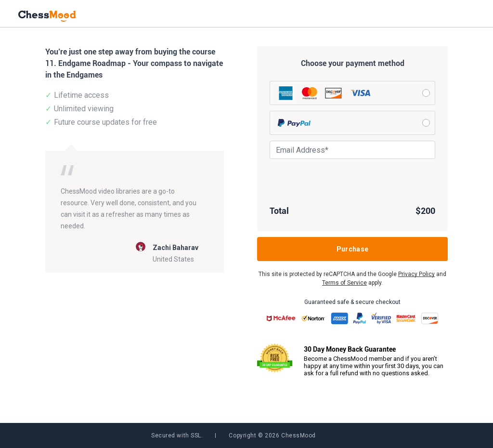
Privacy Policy (416, 274)
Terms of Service (344, 283)
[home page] (47, 15)
